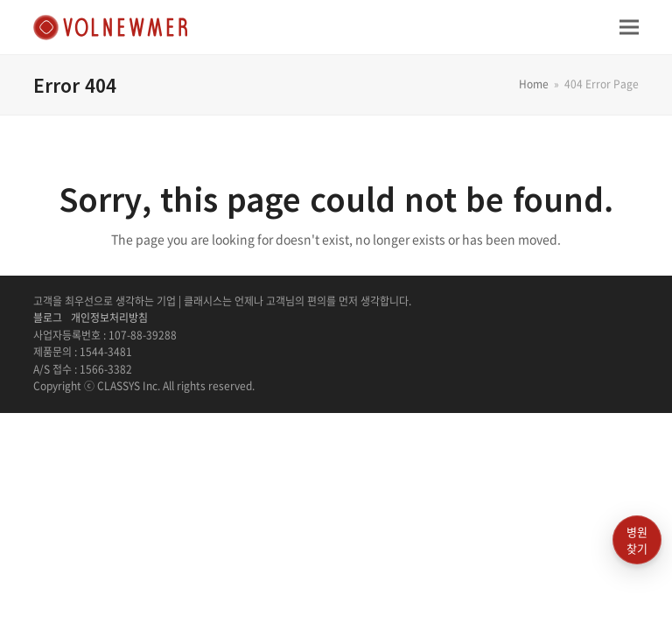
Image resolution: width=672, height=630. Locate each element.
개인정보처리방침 (109, 318)
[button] (629, 27)
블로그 (48, 318)
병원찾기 (637, 540)
